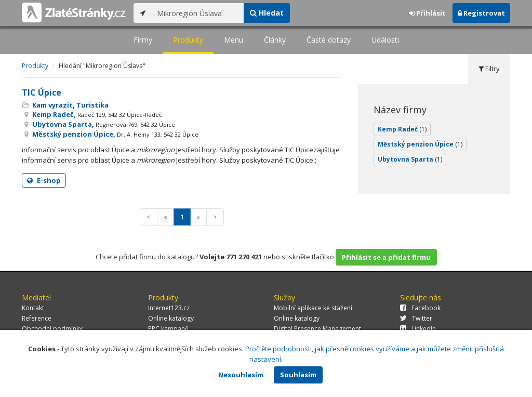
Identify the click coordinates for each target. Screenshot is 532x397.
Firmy (143, 40)
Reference (37, 318)
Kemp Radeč (402, 129)
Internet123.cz (169, 308)
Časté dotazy (329, 40)
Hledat (267, 13)
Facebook (420, 308)
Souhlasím (298, 375)
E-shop (44, 180)
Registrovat (481, 13)
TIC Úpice (42, 92)
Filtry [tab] (489, 69)
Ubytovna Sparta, (104, 124)
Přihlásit (427, 13)
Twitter (416, 318)
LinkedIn (418, 329)
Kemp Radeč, (97, 114)
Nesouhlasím (241, 375)
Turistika (92, 105)
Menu (234, 40)
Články (275, 40)
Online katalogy (171, 318)
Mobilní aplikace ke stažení (313, 308)
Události (385, 40)
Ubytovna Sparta (410, 159)
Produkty (188, 40)
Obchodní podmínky (52, 329)
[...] (198, 13)
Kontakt (33, 308)
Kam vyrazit (52, 105)
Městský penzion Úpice (420, 144)
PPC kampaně (168, 329)
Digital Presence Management (317, 329)
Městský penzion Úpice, (115, 134)
